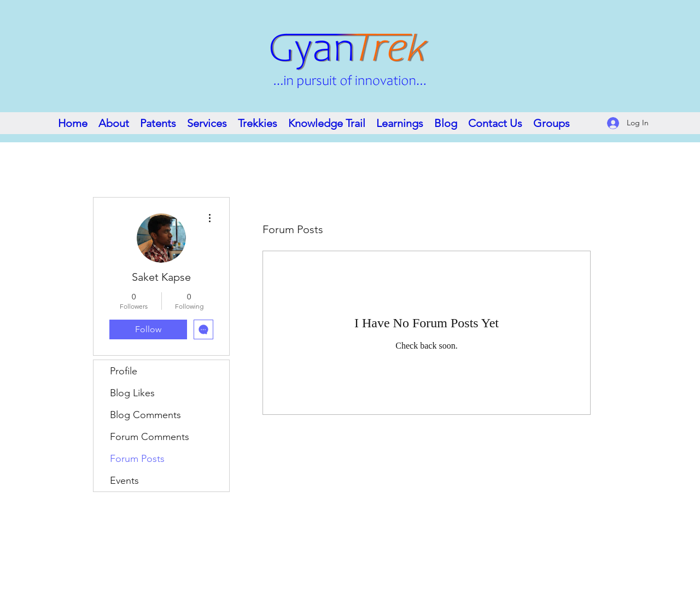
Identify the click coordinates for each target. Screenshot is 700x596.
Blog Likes (132, 393)
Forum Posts (137, 459)
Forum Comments (150, 437)
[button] (327, 123)
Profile (124, 371)
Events (124, 481)
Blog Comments (145, 415)
